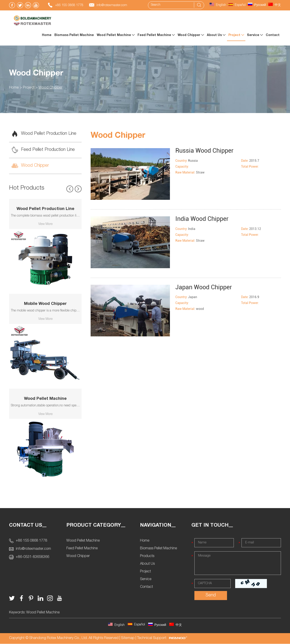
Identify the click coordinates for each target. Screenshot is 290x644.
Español (237, 5)
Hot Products (27, 189)
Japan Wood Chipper (205, 287)
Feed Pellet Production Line (43, 150)
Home (47, 35)
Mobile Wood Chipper (45, 304)
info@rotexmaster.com (112, 5)
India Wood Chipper (203, 219)
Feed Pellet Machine (156, 35)
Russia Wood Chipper (206, 151)
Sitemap (128, 639)
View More (45, 225)
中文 (275, 5)
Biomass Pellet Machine (74, 35)
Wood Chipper (191, 35)
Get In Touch (210, 526)
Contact (273, 35)
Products (147, 557)
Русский (257, 5)
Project (236, 35)
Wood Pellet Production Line (44, 134)
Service (255, 35)
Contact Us (26, 526)
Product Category (94, 526)
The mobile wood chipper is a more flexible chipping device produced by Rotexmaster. (45, 311)
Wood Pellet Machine (116, 35)
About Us (216, 35)
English (218, 5)
